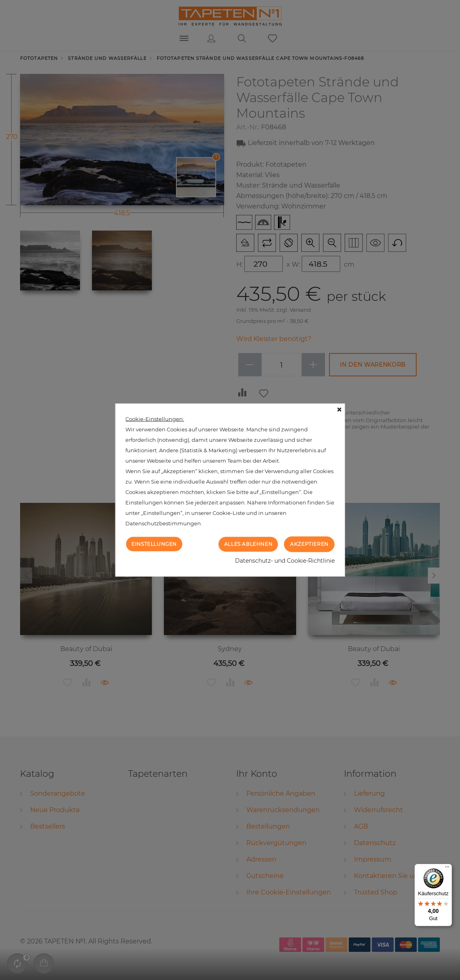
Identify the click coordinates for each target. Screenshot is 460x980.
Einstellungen (154, 544)
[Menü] (447, 869)
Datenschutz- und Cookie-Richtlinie (285, 560)
